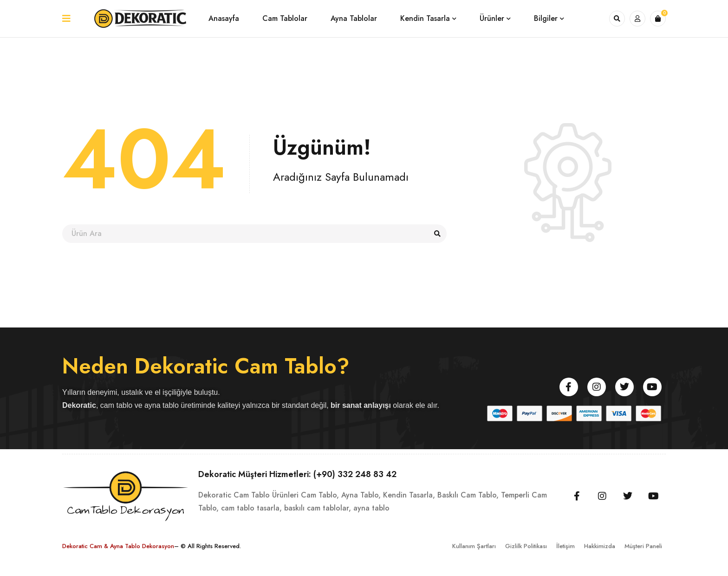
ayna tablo (371, 508)
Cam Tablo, (320, 495)
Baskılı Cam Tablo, (468, 495)
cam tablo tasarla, (251, 508)
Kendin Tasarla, (409, 495)
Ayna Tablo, (361, 495)
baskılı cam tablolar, (318, 508)
